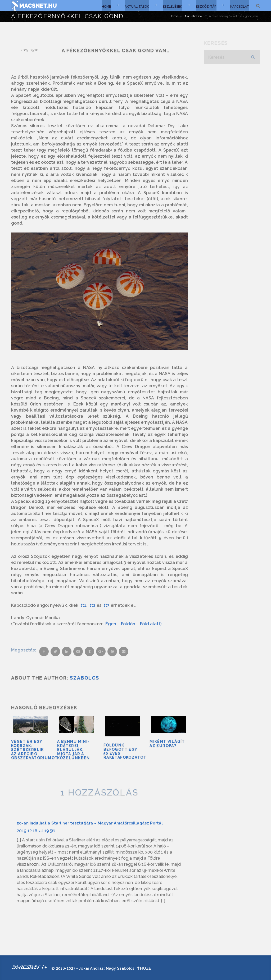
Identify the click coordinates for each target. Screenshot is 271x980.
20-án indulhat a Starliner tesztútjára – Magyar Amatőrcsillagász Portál (90, 823)
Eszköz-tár (205, 5)
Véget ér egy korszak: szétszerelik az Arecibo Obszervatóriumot (34, 749)
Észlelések (171, 5)
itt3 (106, 605)
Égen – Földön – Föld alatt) (133, 624)
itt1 (83, 605)
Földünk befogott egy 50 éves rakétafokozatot (125, 751)
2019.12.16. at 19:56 (36, 830)
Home (104, 5)
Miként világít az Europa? (167, 743)
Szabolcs (84, 678)
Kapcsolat (239, 5)
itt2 (92, 605)
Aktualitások (135, 5)
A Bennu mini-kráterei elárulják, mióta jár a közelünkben (73, 749)
